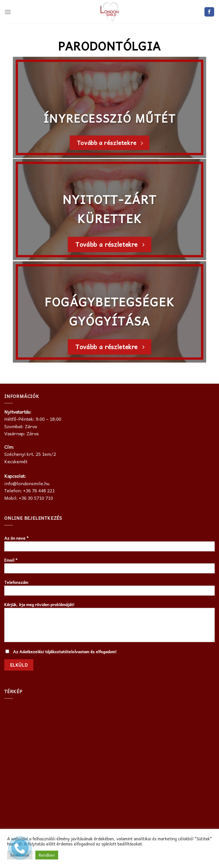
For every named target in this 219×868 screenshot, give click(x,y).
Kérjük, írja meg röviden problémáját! (109, 624)
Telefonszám (109, 589)
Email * (109, 567)
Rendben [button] (47, 855)
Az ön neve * (109, 545)
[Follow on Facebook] (209, 12)
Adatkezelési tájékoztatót (44, 651)
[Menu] (8, 12)
